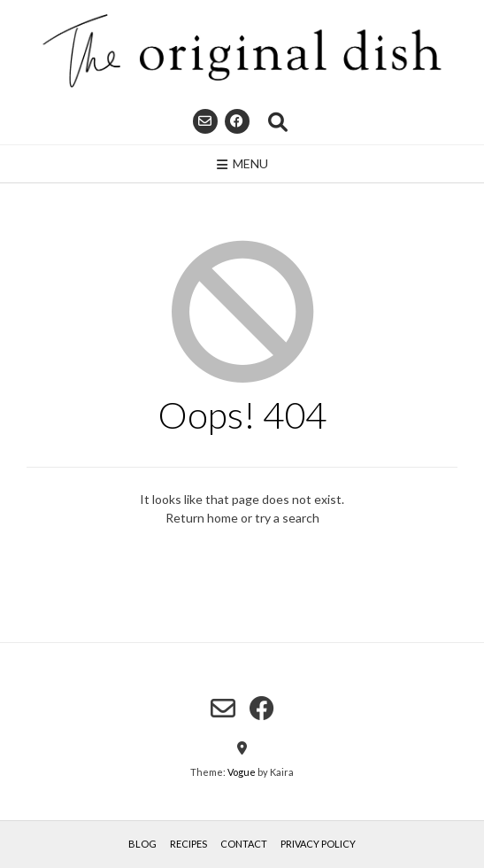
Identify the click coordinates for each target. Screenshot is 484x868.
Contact (244, 844)
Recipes (188, 844)
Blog (142, 844)
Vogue (242, 772)
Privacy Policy (318, 844)
